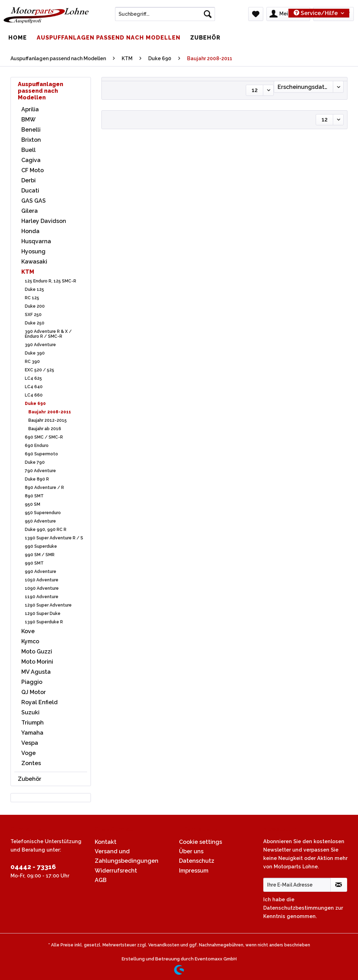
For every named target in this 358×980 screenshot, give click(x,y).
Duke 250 (35, 323)
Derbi (28, 180)
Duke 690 (35, 404)
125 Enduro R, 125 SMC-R (51, 281)
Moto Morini (37, 662)
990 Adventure (41, 572)
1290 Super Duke (43, 614)
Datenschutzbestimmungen (299, 908)
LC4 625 (33, 378)
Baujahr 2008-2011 (50, 412)
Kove (28, 631)
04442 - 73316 (33, 867)
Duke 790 (35, 462)
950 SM (33, 504)
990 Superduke (41, 546)
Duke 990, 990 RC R (46, 530)
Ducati (30, 191)
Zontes (31, 763)
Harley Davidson (44, 221)
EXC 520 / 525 (40, 370)
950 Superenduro (43, 513)
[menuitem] (165, 17)
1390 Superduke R (44, 622)
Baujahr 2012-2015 (48, 420)
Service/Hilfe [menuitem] (316, 13)
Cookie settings (201, 842)
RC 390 (32, 362)
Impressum (194, 871)
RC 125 (32, 298)
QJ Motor (34, 692)
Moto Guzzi (37, 652)
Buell (28, 150)
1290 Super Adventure (48, 605)
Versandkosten (164, 945)
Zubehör (30, 779)
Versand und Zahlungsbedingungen (127, 856)
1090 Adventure (42, 588)
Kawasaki (34, 262)
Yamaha (32, 733)
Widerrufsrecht (116, 871)
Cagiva (31, 160)
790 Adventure (40, 471)
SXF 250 (33, 315)
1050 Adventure (42, 580)
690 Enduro (37, 446)
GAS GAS (34, 201)
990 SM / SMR (40, 555)
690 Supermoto (41, 454)
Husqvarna (36, 241)
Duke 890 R (37, 479)
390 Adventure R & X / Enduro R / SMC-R (48, 334)
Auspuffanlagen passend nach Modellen (41, 91)
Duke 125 (34, 289)
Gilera (30, 211)
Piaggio (32, 682)
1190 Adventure (42, 597)
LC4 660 (34, 395)
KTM (28, 272)
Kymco (30, 641)
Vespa (30, 743)
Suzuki (30, 712)
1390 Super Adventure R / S (54, 538)
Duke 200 (35, 306)
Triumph (33, 723)
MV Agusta (36, 672)
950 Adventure (40, 521)
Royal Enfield (40, 702)
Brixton (31, 140)
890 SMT (34, 496)
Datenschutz (197, 861)
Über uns (191, 851)
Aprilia (30, 109)
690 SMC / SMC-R (44, 437)
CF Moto (33, 170)
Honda (30, 231)
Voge (28, 753)
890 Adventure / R (44, 488)
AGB (101, 880)
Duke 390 (35, 353)
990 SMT (34, 563)
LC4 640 (34, 387)
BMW (28, 120)
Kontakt (106, 842)
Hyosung (33, 251)
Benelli (31, 130)
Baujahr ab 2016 (45, 429)
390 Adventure (40, 345)
